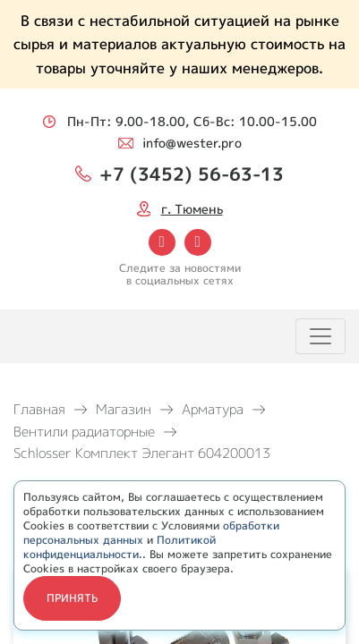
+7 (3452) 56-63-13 (192, 174)
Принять (72, 598)
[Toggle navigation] (321, 336)
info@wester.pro (192, 143)
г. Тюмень (192, 209)
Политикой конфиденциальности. (120, 547)
